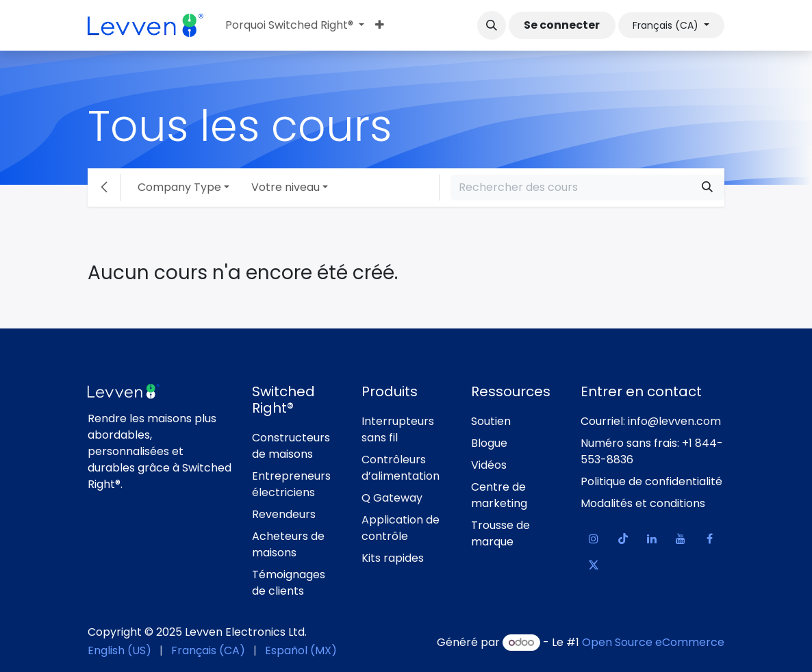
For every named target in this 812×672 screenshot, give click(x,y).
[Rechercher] (707, 188)
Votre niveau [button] (286, 187)
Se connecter (562, 25)
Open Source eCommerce (653, 642)
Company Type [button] (179, 187)
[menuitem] (295, 25)
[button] (492, 25)
